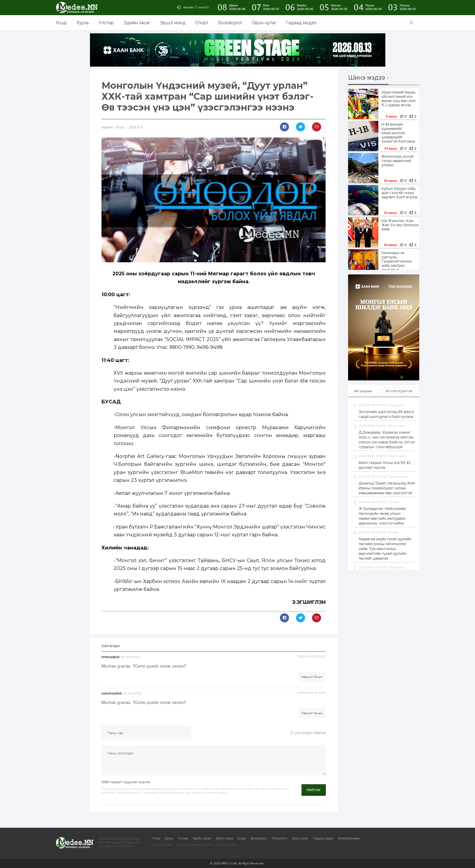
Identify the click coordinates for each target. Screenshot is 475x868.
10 (382, 62)
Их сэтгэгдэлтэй (399, 391)
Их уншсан (363, 391)
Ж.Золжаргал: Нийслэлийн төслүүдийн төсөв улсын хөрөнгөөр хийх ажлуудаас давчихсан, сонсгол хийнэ (382, 516)
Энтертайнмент (349, 838)
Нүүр (61, 23)
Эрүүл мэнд (173, 23)
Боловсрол (230, 23)
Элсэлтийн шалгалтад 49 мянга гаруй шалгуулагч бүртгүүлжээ (386, 414)
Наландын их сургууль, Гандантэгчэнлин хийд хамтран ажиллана (397, 261)
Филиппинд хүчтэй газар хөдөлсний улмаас (397, 161)
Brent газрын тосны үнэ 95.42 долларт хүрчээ (385, 465)
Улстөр (106, 23)
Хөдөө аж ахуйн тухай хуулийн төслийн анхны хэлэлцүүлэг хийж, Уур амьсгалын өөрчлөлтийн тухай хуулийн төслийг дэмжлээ (385, 549)
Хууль (83, 23)
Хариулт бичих (312, 677)
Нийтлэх (314, 790)
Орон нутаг (264, 23)
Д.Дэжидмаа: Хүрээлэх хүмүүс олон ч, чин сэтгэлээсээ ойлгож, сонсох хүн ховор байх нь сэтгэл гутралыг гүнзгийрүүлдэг (387, 440)
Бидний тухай (162, 845)
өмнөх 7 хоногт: (196, 7)
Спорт (202, 23)
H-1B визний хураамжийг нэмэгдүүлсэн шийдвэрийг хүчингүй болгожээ (398, 133)
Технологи (279, 838)
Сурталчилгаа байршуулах (195, 845)
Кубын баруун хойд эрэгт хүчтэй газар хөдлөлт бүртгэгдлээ (399, 193)
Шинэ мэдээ (367, 78)
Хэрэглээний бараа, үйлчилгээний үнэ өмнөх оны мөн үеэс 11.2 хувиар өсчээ (399, 99)
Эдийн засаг (137, 23)
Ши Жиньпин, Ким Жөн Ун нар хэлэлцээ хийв (400, 225)
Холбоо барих (228, 845)
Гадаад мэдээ (301, 23)
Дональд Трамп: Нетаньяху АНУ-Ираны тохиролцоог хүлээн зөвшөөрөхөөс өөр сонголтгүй (387, 488)
